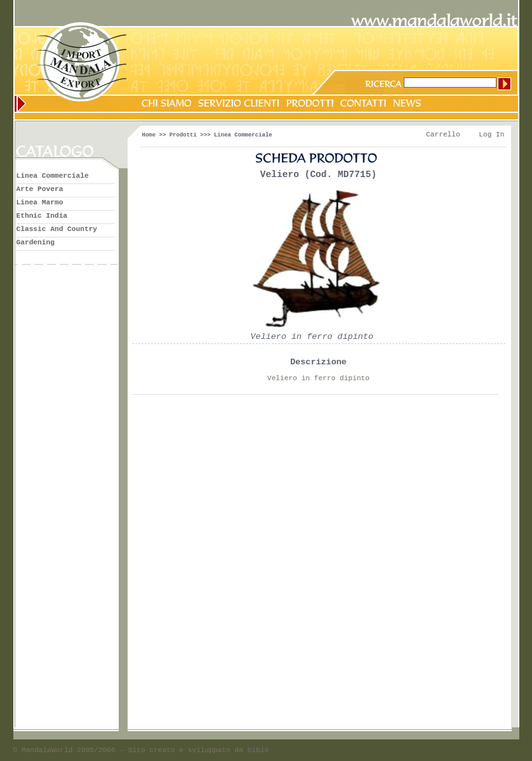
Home (149, 135)
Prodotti (183, 135)
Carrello (443, 135)
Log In (491, 135)
